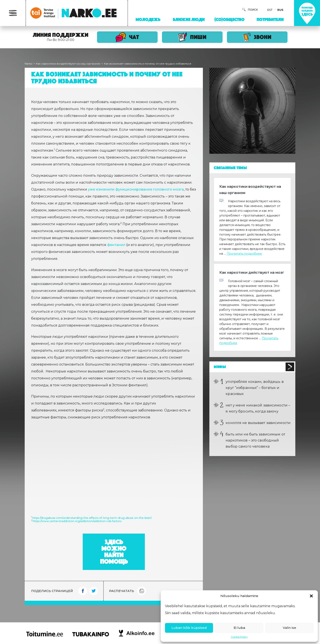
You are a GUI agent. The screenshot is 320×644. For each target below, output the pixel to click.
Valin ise (289, 628)
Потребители (270, 19)
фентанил (116, 245)
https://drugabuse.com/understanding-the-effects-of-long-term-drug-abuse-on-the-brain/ (92, 518)
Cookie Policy (239, 637)
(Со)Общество (229, 19)
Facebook (83, 591)
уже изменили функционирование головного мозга (136, 189)
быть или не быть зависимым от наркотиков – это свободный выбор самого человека (255, 440)
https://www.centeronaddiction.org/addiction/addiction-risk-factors (77, 521)
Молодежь (148, 19)
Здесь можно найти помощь (114, 552)
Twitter (94, 591)
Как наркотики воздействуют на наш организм (68, 64)
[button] (311, 596)
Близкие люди (189, 19)
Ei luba (239, 628)
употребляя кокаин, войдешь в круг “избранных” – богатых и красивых (255, 388)
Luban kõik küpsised (189, 628)
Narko (28, 64)
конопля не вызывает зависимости (258, 423)
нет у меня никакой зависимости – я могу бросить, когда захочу (258, 408)
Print (142, 591)
